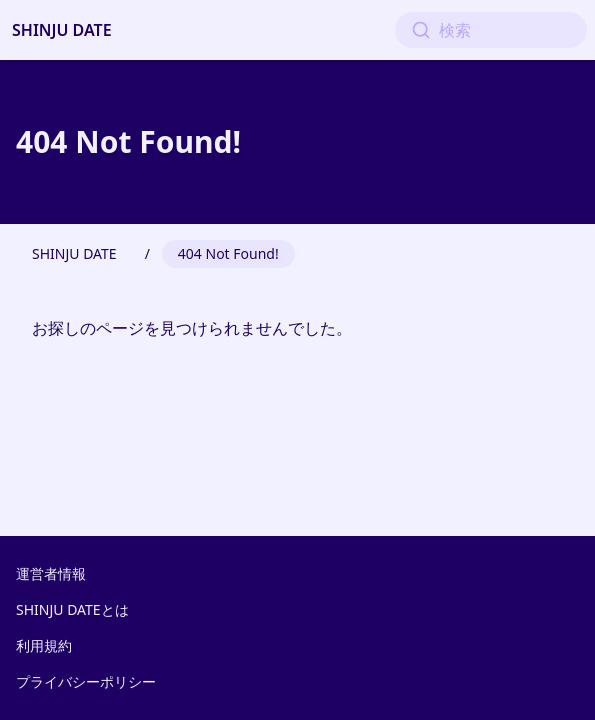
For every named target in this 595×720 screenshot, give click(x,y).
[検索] (491, 30)
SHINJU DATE (62, 30)
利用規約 (44, 645)
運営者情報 (51, 573)
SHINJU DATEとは (72, 609)
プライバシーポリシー (86, 681)
